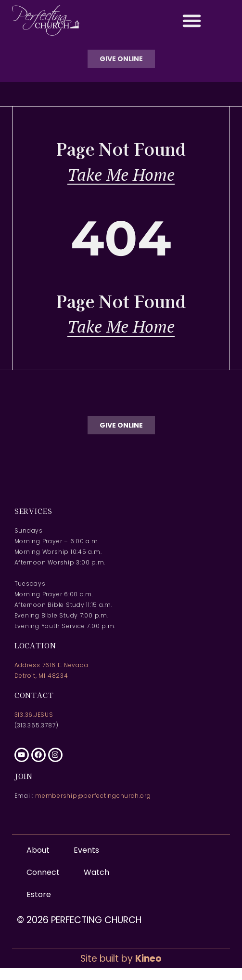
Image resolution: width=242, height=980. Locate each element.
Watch (96, 872)
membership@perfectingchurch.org (93, 796)
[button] (192, 21)
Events (86, 850)
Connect (45, 872)
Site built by (121, 959)
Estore (39, 894)
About (40, 850)
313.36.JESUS (34, 715)
